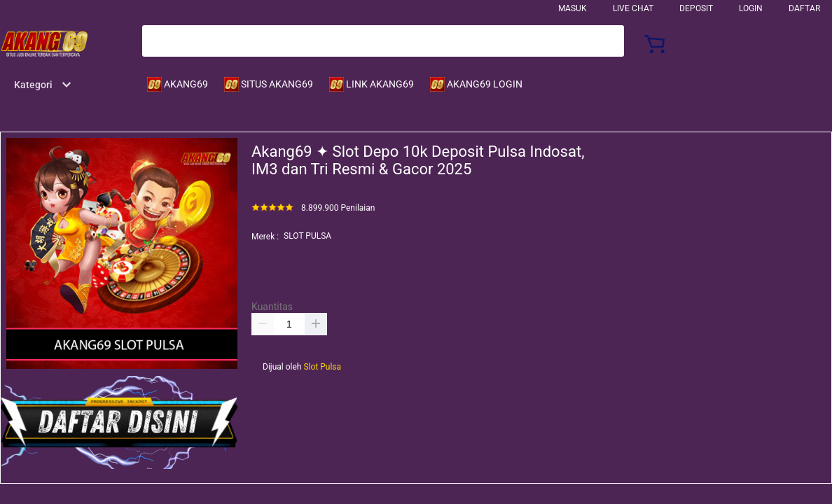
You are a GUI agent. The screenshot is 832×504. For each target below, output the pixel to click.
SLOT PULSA (307, 236)
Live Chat (633, 8)
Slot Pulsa (322, 367)
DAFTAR (804, 8)
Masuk (573, 8)
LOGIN (751, 8)
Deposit (696, 8)
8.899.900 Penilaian (338, 208)
